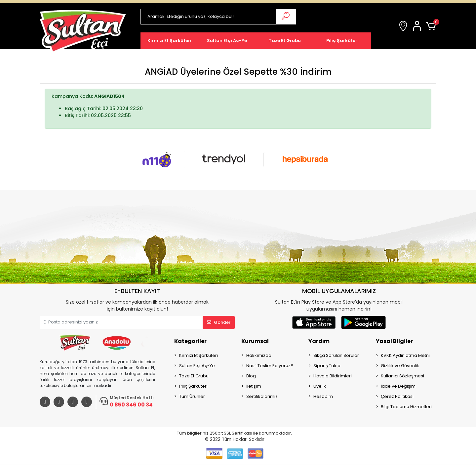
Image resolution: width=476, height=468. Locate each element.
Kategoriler (190, 341)
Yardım (319, 341)
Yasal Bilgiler (394, 341)
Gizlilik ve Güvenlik (400, 366)
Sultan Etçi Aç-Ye (197, 366)
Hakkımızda (259, 355)
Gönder (219, 322)
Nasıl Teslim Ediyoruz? (270, 366)
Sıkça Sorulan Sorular (336, 355)
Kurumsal (255, 341)
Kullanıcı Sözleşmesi (402, 376)
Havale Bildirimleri (333, 376)
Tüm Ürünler (192, 396)
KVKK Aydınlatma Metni (405, 355)
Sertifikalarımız (262, 396)
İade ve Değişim (398, 386)
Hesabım (323, 396)
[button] (418, 26)
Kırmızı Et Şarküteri (198, 355)
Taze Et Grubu (194, 376)
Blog (251, 376)
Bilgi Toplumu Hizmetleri (406, 407)
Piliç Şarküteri (193, 386)
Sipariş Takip (327, 366)
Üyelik (320, 386)
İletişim (254, 386)
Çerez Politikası (397, 396)
